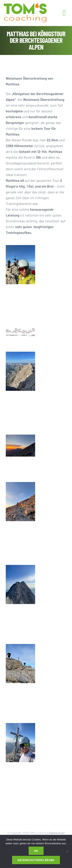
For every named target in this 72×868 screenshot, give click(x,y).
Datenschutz (57, 833)
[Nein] (67, 851)
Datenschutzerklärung (36, 860)
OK (36, 851)
